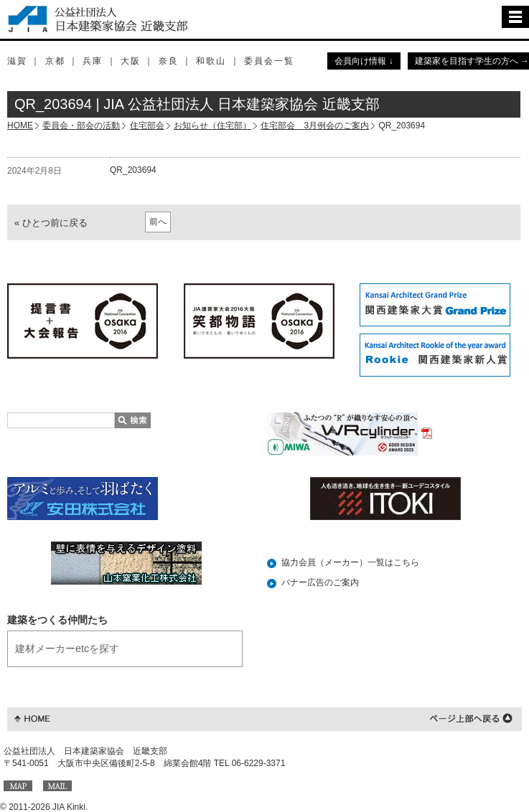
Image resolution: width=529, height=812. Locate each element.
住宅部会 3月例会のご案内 (315, 126)
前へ (158, 222)
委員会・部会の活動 (81, 126)
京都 (55, 61)
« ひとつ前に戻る (51, 223)
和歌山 (211, 61)
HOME (20, 126)
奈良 (169, 61)
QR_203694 (133, 170)
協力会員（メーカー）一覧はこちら (350, 562)
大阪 (131, 61)
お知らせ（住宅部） (212, 126)
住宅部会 (147, 126)
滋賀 (17, 61)
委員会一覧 (269, 61)
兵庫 (93, 61)
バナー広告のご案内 (320, 582)
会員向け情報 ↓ (364, 61)
